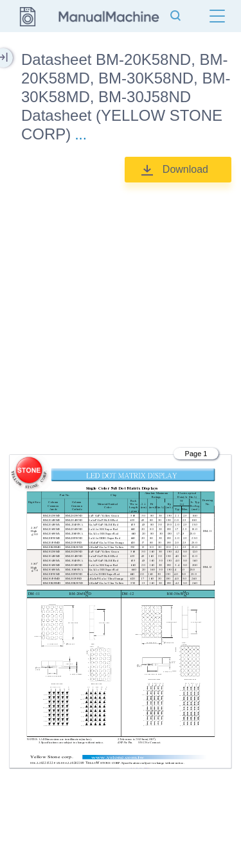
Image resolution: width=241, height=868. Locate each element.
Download (185, 169)
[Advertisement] (121, 313)
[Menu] (217, 16)
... (80, 135)
